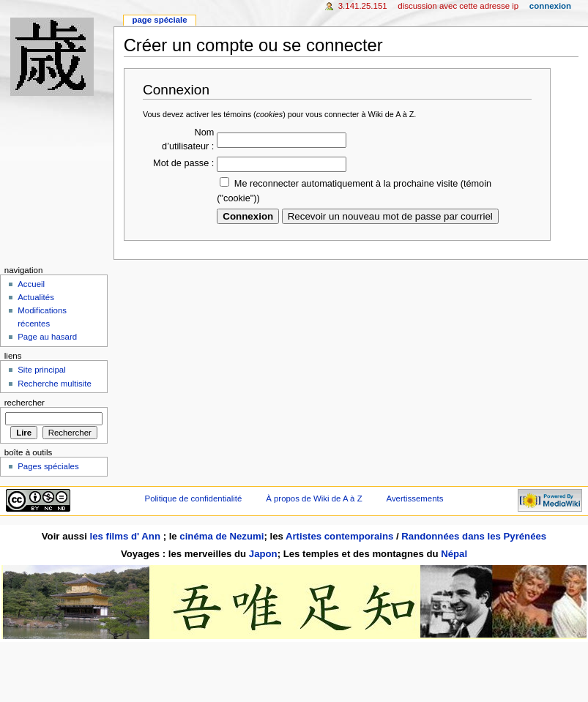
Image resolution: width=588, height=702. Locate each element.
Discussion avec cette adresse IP (458, 6)
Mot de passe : (183, 163)
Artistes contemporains (339, 536)
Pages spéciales (48, 466)
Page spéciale (159, 20)
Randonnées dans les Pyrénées (474, 536)
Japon (263, 554)
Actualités (36, 297)
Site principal (42, 370)
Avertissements (415, 499)
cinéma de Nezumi (222, 536)
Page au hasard (47, 337)
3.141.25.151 (363, 6)
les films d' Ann (127, 536)
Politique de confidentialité (194, 499)
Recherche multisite (55, 384)
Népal (454, 554)
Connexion (550, 6)
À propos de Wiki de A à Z (314, 499)
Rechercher (25, 403)
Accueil (31, 284)
